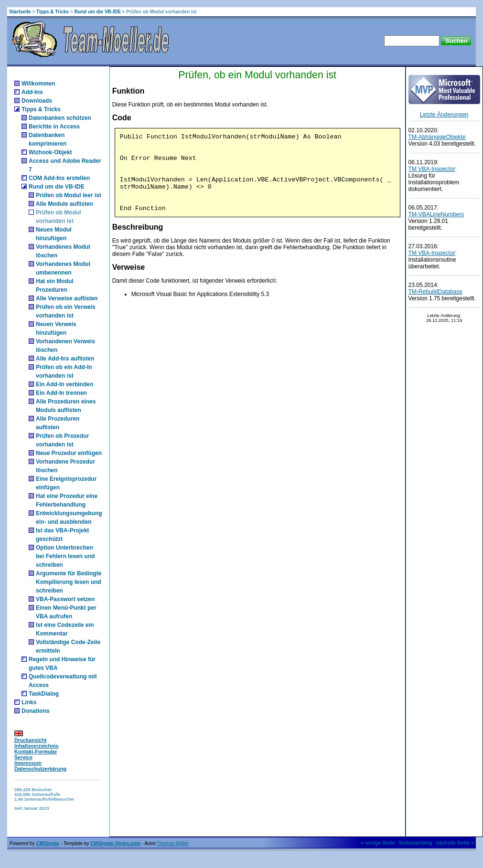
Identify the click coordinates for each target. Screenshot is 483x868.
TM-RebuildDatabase (435, 292)
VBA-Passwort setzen (65, 599)
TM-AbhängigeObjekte (437, 137)
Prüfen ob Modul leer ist (69, 195)
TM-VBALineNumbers (436, 214)
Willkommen (38, 84)
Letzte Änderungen (444, 115)
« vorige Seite (378, 843)
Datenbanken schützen (60, 118)
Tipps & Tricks (53, 12)
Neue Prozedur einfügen (69, 453)
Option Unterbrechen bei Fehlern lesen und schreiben (65, 556)
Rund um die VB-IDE (98, 12)
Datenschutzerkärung (40, 769)
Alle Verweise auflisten (67, 298)
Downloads (37, 101)
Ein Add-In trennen (61, 393)
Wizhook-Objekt (50, 152)
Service (23, 757)
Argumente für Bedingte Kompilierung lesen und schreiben (69, 582)
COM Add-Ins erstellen (59, 178)
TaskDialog (44, 694)
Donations (36, 711)
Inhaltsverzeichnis (36, 746)
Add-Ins (32, 92)
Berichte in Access (54, 127)
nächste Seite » (455, 843)
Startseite (20, 12)
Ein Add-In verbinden (64, 384)
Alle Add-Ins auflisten (65, 359)
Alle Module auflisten (64, 204)
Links (29, 702)
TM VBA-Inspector (432, 169)
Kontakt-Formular (36, 752)
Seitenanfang (415, 843)
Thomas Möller (173, 843)
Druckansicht (31, 740)
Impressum (28, 763)
